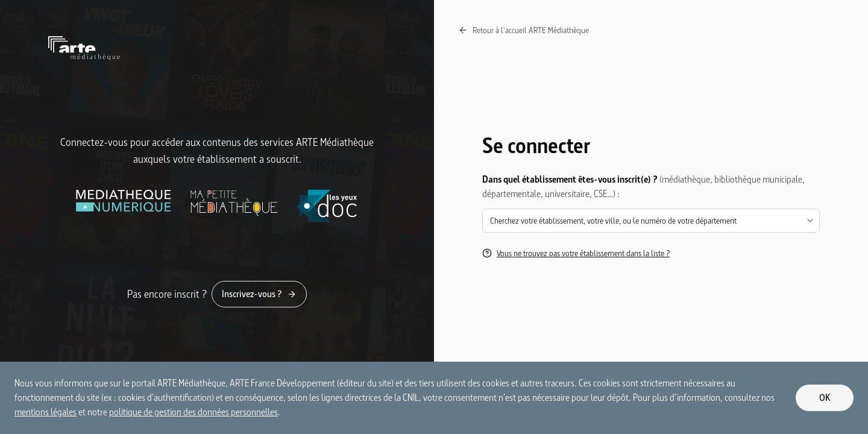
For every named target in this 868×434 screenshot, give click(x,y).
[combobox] (651, 221)
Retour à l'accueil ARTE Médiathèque (524, 30)
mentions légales (46, 412)
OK (825, 398)
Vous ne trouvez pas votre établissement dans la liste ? (576, 253)
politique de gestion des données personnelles (193, 412)
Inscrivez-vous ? (259, 294)
